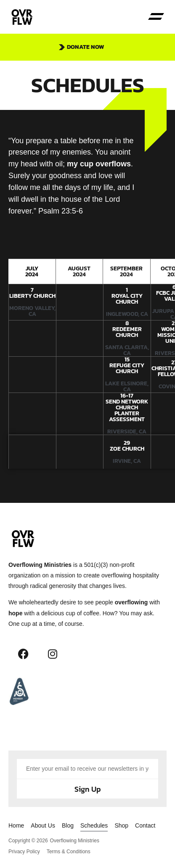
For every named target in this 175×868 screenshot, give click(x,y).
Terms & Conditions (69, 852)
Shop (121, 825)
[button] (156, 17)
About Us (43, 825)
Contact (145, 825)
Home (16, 825)
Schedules (94, 825)
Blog (68, 825)
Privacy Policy (24, 852)
